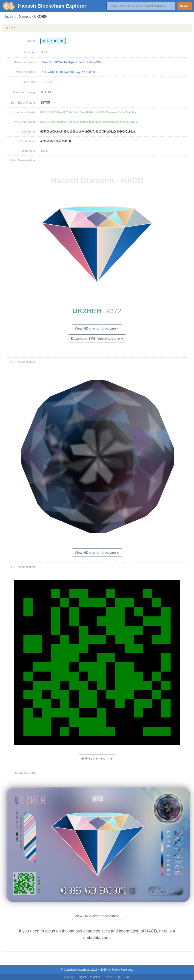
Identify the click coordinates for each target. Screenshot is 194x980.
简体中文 (95, 977)
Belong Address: (25, 62)
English (82, 977)
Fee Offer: (29, 82)
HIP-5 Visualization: (23, 160)
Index (9, 17)
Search (185, 6)
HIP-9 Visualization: (23, 567)
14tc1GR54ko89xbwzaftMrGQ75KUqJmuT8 (69, 72)
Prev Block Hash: (24, 122)
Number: (30, 52)
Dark (127, 977)
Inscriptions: (28, 151)
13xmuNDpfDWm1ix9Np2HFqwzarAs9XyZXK (71, 62)
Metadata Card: (26, 773)
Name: (31, 41)
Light (118, 977)
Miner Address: (26, 72)
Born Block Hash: (24, 112)
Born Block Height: (23, 103)
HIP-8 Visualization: (23, 362)
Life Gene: (29, 131)
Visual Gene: (27, 141)
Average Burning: (24, 92)
